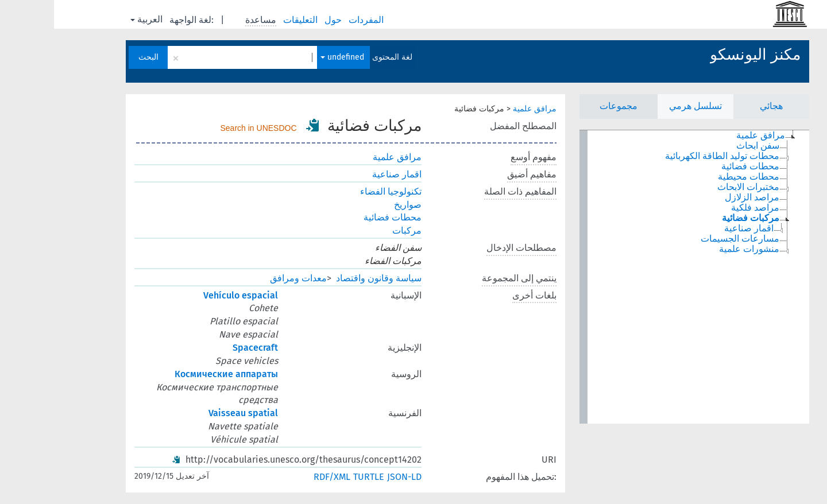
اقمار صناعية (343, 174)
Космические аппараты (172, 374)
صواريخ (354, 205)
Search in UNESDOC (205, 128)
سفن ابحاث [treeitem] (704, 146)
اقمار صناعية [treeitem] (695, 228)
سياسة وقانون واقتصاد (325, 278)
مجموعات (565, 106)
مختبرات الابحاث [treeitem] (694, 187)
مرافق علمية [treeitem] (707, 135)
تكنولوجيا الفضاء (337, 191)
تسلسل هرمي (641, 106)
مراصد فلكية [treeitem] (701, 208)
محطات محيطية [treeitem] (695, 177)
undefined (288, 57)
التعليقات (248, 20)
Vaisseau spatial (189, 413)
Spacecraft (201, 348)
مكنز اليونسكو (701, 55)
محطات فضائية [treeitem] (696, 166)
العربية (92, 19)
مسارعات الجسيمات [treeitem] (686, 239)
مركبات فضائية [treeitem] (697, 218)
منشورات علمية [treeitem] (695, 249)
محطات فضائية (339, 217)
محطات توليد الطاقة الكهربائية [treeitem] (668, 156)
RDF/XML (278, 477)
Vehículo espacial (187, 295)
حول (280, 20)
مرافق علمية (481, 109)
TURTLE (315, 477)
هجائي (717, 106)
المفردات (313, 20)
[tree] (640, 277)
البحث (94, 57)
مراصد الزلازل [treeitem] (698, 197)
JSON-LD (350, 477)
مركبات (353, 230)
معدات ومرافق (244, 278)
